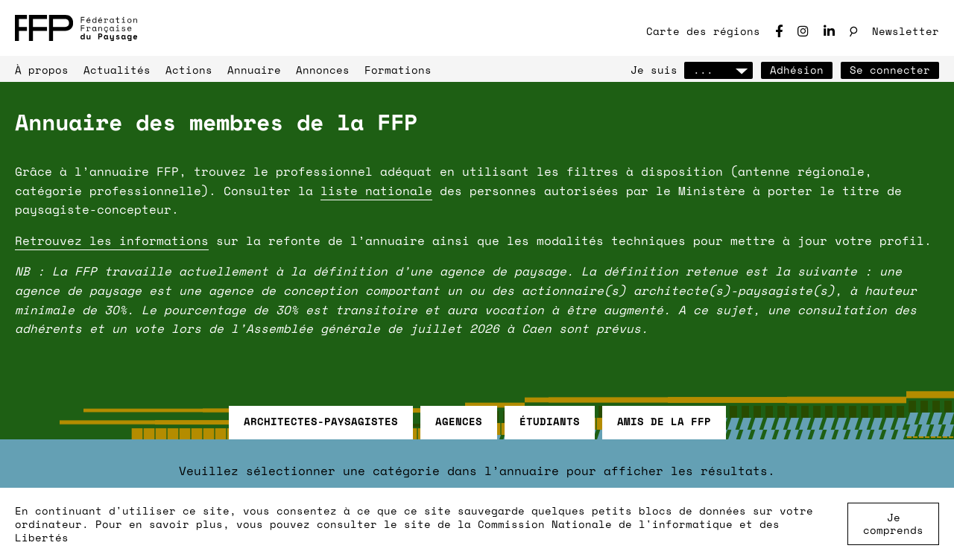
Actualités (117, 70)
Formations (398, 70)
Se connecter (890, 70)
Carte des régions (703, 31)
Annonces (323, 70)
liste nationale (376, 191)
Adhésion (797, 70)
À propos (42, 70)
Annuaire (254, 70)
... (718, 70)
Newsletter (906, 31)
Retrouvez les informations (112, 241)
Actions (189, 70)
